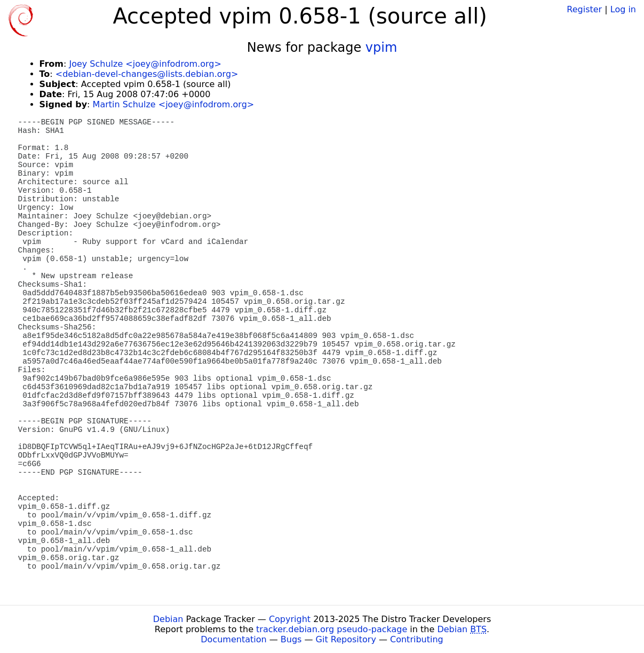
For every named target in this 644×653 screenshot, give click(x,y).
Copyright (290, 619)
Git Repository (346, 639)
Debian (168, 619)
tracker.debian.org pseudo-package (332, 629)
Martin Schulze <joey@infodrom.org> (174, 104)
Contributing (417, 639)
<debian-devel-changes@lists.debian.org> (147, 74)
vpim (381, 48)
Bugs (291, 639)
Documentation (233, 639)
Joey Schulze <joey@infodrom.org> (145, 64)
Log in (623, 9)
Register (584, 9)
